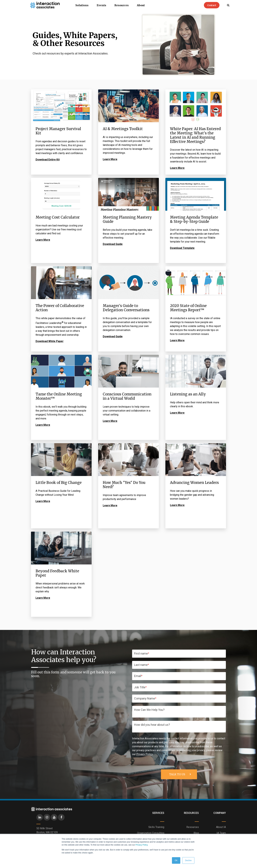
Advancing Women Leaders (194, 483)
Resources (122, 5)
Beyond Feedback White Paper (57, 573)
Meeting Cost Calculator (58, 217)
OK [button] (176, 860)
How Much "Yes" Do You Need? (124, 485)
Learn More (110, 159)
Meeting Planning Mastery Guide (127, 219)
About (141, 5)
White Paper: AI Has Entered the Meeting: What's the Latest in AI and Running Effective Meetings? (195, 135)
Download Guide (113, 244)
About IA (221, 827)
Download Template (182, 248)
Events (101, 5)
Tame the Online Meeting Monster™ (59, 396)
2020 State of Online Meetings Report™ (188, 308)
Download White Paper (50, 341)
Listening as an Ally (188, 394)
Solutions (82, 5)
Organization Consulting (151, 833)
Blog (196, 833)
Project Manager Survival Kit (58, 131)
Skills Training (156, 827)
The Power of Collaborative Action (60, 308)
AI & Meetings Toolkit (123, 129)
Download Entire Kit (48, 160)
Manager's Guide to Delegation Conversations (126, 308)
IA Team (221, 833)
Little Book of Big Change (59, 483)
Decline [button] (188, 860)
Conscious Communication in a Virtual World (127, 396)
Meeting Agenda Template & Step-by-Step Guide (194, 219)
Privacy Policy (142, 845)
